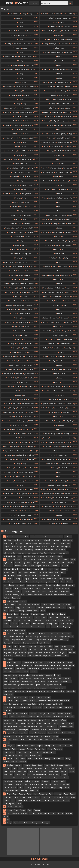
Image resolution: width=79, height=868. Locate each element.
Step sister (58, 778)
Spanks (45, 387)
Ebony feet (34, 614)
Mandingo (24, 714)
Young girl (46, 823)
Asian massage (17, 546)
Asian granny (69, 292)
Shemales (36, 787)
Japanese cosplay (48, 669)
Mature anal (69, 717)
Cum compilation (60, 595)
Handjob (23, 646)
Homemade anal (66, 649)
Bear (51, 559)
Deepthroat (22, 604)
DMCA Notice (46, 865)
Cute (23, 595)
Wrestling (16, 813)
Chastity (16, 595)
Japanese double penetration (14, 688)
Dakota (24, 219)
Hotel (57, 646)
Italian (70, 662)
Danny (43, 611)
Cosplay (26, 579)
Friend (6, 627)
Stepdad (44, 784)
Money (12, 717)
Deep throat (30, 608)
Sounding (49, 778)
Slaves (65, 305)
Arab (27, 537)
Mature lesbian (67, 723)
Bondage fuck (54, 44)
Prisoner (58, 14)
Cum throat (48, 595)
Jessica (65, 198)
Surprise (65, 775)
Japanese (10, 665)
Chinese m (7, 595)
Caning (60, 579)
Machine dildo (55, 297)
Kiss (26, 698)
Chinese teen (64, 591)
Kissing (13, 425)
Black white (24, 442)
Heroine (7, 151)
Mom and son (22, 717)
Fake (30, 620)
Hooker (17, 656)
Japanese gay (51, 678)
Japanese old (59, 292)
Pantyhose (11, 746)
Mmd (5, 717)
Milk (54, 714)
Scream (14, 787)
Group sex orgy (53, 633)
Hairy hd (47, 653)
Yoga (15, 823)
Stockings (7, 768)
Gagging (69, 241)
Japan (17, 665)
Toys (26, 800)
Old (23, 739)
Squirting (13, 771)
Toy (13, 800)
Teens (37, 797)
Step (5, 775)
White (6, 816)
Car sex (69, 582)
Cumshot (57, 585)
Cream (43, 591)
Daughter (15, 601)
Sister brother (8, 784)
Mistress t (46, 112)
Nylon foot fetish (32, 736)
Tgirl (49, 797)
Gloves (14, 151)
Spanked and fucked (62, 82)
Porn (26, 755)
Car (5, 585)
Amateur (16, 14)
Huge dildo (47, 656)
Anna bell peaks (22, 151)
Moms (23, 723)
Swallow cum (34, 784)
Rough (12, 215)
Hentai (9, 646)
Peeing (52, 434)
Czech (22, 585)
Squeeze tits (30, 305)
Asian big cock (69, 348)
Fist (55, 425)
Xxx (11, 254)
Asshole (35, 553)
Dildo (44, 489)
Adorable (67, 138)
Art (12, 543)
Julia (59, 675)
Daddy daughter (34, 604)
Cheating (36, 582)
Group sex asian (40, 640)
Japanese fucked (55, 438)
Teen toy (27, 425)
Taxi (51, 794)
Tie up (30, 14)
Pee (53, 746)
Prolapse (22, 749)
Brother (36, 569)
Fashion (62, 164)
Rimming (47, 759)
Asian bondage (71, 14)
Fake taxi (41, 627)
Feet (31, 617)
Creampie (8, 322)
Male (23, 511)
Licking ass (7, 710)
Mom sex (31, 723)
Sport (36, 778)
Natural (71, 733)
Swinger (54, 787)
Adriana (6, 543)
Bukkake (65, 559)
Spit (50, 784)
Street (72, 771)
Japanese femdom (49, 459)
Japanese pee (58, 494)
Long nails (7, 704)
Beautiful (7, 572)
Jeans (6, 681)
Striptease (36, 781)
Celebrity (68, 579)
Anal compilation (9, 556)
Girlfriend (51, 27)
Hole (29, 656)
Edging (62, 614)
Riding (68, 759)
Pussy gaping (18, 755)
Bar (58, 575)
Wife (8, 813)
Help (24, 656)
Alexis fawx (39, 550)
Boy (11, 566)
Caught (41, 585)
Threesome (43, 794)
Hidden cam (17, 649)
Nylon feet (20, 736)
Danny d (13, 611)
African (59, 556)
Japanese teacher (64, 678)
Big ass (58, 559)
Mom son (33, 714)
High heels (7, 649)
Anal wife (45, 546)
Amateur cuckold (24, 553)
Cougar (50, 591)
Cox (24, 395)
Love (45, 707)
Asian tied (24, 245)
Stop (61, 787)
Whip (59, 95)
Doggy (50, 275)
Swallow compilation (39, 775)
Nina (31, 733)
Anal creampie (28, 540)
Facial (62, 624)
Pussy (59, 746)
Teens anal (56, 800)
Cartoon (34, 579)
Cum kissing (61, 39)
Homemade (8, 357)
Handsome (14, 447)
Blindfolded (21, 399)
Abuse (44, 181)
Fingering (66, 627)
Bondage (17, 48)
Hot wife (39, 653)
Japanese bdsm (9, 57)
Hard (46, 649)
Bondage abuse (25, 194)
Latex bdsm (26, 44)
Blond (27, 502)
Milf (49, 714)
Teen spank (15, 404)
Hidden (50, 646)
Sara (28, 399)
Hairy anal (32, 649)
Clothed (6, 598)
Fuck (53, 627)
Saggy (24, 778)
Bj (12, 563)
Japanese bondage (26, 57)
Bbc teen (65, 524)
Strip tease (7, 778)
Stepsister (55, 781)
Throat (73, 797)
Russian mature (58, 759)
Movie (47, 720)
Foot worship (38, 620)
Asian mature (67, 540)
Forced (37, 617)
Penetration (58, 749)
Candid (71, 595)
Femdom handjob (62, 459)
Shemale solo (8, 781)
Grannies (7, 643)
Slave (45, 219)
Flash (59, 627)
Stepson (16, 778)
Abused (47, 540)
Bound (32, 566)
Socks (63, 781)
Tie (63, 14)
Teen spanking (15, 125)
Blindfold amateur (24, 314)
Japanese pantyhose (63, 669)
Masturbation (58, 717)
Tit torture (52, 168)
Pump (50, 749)
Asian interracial (58, 348)
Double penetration (53, 608)
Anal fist (55, 543)
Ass (32, 537)
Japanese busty (32, 691)
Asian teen (51, 357)
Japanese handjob (22, 672)
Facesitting (66, 617)
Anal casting (7, 138)
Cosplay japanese (27, 588)
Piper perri (7, 755)
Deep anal (40, 608)
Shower (44, 771)
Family (51, 617)
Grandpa (32, 633)
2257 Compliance (35, 865)
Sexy (11, 775)
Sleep (34, 765)
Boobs (27, 575)
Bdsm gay (27, 275)
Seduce (6, 787)
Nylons (57, 733)
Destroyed (63, 189)
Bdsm (50, 108)
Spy (25, 771)
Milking (40, 720)
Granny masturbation (65, 636)
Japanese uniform (59, 408)
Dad (8, 601)
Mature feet (7, 494)
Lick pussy (68, 707)
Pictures (29, 387)
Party (70, 746)
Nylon (9, 733)
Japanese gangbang (10, 678)
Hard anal (42, 646)
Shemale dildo (56, 768)
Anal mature (8, 550)
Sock (24, 775)
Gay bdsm (23, 498)
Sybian (55, 177)
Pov (65, 746)
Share (25, 784)
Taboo (72, 794)
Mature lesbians (54, 730)
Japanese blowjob (47, 172)
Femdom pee (27, 95)
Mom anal (47, 717)
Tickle (45, 31)
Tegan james (64, 361)
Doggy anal (20, 608)
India (41, 662)
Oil (52, 739)
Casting (44, 582)
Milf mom (24, 297)
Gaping (6, 640)
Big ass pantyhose (28, 108)
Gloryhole (38, 636)
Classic (38, 588)
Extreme (55, 614)
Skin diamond (70, 489)
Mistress (8, 292)
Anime (21, 537)
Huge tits (63, 653)
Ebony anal (24, 614)
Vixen (29, 810)
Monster (55, 720)
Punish (16, 365)
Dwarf (22, 502)
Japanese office (39, 678)
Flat (12, 630)
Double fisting (8, 608)
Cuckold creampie (68, 585)
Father (34, 627)
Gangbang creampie (18, 640)
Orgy (47, 739)
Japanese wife (20, 669)
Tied (10, 14)
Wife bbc (33, 813)
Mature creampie (10, 730)
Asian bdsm (49, 117)
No (41, 736)
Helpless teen (29, 65)
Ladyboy (24, 701)
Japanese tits (8, 691)
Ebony (16, 614)
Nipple (50, 733)
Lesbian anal (57, 704)
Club (50, 582)
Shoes (13, 477)
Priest (29, 429)
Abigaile (6, 546)
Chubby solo (16, 598)
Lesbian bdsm (49, 91)
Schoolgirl (19, 781)
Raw (29, 759)
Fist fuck (57, 125)
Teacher (22, 794)
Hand (19, 224)
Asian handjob (15, 507)
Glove (68, 633)
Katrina (24, 228)
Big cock (15, 569)
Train (43, 797)
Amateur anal (65, 543)
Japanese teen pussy (56, 52)
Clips (56, 245)
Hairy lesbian (8, 656)
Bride (44, 275)
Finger (6, 630)
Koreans (40, 698)
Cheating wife (13, 585)
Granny (14, 633)
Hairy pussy (54, 649)
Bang (50, 569)
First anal (69, 624)
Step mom (38, 768)
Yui (4, 519)
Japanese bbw (8, 669)
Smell (30, 494)
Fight (62, 620)
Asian (14, 537)
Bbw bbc (20, 575)
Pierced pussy (59, 485)
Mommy (7, 720)
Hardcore (72, 653)
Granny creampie (29, 643)
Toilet (29, 794)
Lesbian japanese (32, 412)
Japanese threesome (49, 142)
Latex (17, 701)
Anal (8, 537)
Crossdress (8, 588)
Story (20, 771)
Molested (25, 288)
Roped (22, 309)
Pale (40, 755)
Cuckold (42, 579)
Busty (29, 569)
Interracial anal (50, 662)
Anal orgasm (66, 546)
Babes (34, 575)
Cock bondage (26, 125)
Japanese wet (69, 52)
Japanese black (27, 681)
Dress (36, 611)
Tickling (51, 31)
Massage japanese (10, 726)
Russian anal (37, 759)
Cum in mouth (47, 588)
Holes (24, 429)
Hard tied (57, 18)
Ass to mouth (61, 550)
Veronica (37, 810)
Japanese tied (71, 408)
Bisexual (17, 331)
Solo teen (57, 784)
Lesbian (10, 701)
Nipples (47, 736)
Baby (26, 572)
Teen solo (65, 800)
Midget (12, 502)
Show (57, 771)
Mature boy (35, 730)
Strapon (21, 768)
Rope (9, 309)
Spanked (45, 404)
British (23, 569)
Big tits (16, 185)
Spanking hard (62, 121)
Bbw (11, 185)
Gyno (62, 633)
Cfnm (63, 582)
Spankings (14, 112)
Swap (21, 787)
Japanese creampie (10, 675)
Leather (16, 704)
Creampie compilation (15, 582)
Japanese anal (55, 665)
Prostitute (38, 752)
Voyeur (23, 810)
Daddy (6, 604)
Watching (69, 813)
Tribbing (6, 800)
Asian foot (7, 540)
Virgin (16, 810)
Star (42, 778)
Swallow (71, 768)
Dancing (21, 611)
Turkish (39, 800)
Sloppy (31, 791)
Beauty (44, 563)
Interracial (17, 662)
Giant (28, 249)
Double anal (66, 604)
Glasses (30, 640)
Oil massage (39, 739)
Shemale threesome (11, 791)
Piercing (30, 749)
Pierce (68, 485)
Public (32, 746)
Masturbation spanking (67, 245)
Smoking (29, 768)
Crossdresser (31, 585)
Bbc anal (65, 566)
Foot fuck (14, 624)
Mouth (42, 726)
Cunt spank (58, 421)
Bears (14, 572)
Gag (8, 65)
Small (51, 771)
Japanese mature (68, 665)
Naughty (55, 736)
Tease (19, 804)
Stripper (51, 775)
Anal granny (63, 553)
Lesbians (32, 701)
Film (56, 624)
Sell (37, 791)
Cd (5, 582)
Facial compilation (52, 620)
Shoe (5, 771)
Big (24, 563)
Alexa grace (20, 543)
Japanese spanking (55, 387)
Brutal (45, 82)
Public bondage (55, 147)
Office (9, 739)
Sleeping (60, 765)
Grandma (29, 636)
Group (53, 339)
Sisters (67, 787)
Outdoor (58, 739)
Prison (44, 14)
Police (14, 749)
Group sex (20, 636)
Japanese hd (71, 691)
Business (7, 569)
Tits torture (66, 168)
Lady (22, 704)
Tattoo (32, 800)
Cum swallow (8, 591)
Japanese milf (51, 675)
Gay (8, 633)
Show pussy (21, 249)
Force (58, 617)
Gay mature (23, 494)
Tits (67, 797)
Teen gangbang (9, 804)
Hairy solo (7, 653)
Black (56, 569)
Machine (68, 714)
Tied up (23, 14)
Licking (60, 707)
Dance (23, 601)
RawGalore (17, 3)
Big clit (39, 566)
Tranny (23, 797)
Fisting (44, 617)
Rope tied (29, 309)
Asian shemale (43, 556)
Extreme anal (45, 614)
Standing (28, 787)
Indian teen (61, 662)
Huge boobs (57, 656)
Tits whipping (59, 87)
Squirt (53, 765)
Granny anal (41, 633)
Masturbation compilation (27, 720)
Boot (45, 559)
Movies (44, 730)
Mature (15, 714)
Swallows (24, 117)
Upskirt (9, 807)
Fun (48, 627)
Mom (9, 714)
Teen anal (58, 794)
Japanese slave (60, 219)
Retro (17, 759)
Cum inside (51, 198)
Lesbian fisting (31, 704)
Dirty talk (71, 608)
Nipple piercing (9, 736)
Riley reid (23, 762)
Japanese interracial (54, 685)
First (28, 624)
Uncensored (18, 807)
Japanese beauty (20, 87)
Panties (37, 749)
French (6, 624)
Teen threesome (64, 344)
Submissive (68, 339)
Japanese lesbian (33, 669)
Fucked (24, 18)
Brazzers (61, 563)
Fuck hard (70, 69)
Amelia (24, 189)
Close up (26, 591)
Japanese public (53, 681)
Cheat (56, 582)
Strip (58, 775)
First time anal (20, 630)
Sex (65, 768)
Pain (44, 749)
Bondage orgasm (16, 267)
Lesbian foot (37, 707)
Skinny (31, 771)
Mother (60, 714)
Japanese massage (41, 665)
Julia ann (34, 672)
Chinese (10, 579)
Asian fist (66, 369)
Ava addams (49, 550)
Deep (6, 611)
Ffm (24, 620)
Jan (29, 352)
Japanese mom (27, 665)
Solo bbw (66, 784)
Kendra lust (18, 698)
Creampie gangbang (11, 489)
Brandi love (55, 566)
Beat (55, 464)
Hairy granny (8, 659)
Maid (14, 720)
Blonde (44, 569)
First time (26, 627)
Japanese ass (30, 688)
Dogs (59, 168)
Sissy (37, 771)
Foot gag (33, 451)
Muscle (39, 723)
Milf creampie (30, 489)
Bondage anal (62, 335)
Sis (29, 775)
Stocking (68, 765)
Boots (29, 563)
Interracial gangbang (30, 662)
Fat (20, 620)
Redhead (14, 762)
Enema (9, 614)
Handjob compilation (26, 653)
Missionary (48, 723)
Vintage (9, 810)
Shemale (27, 765)
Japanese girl (8, 694)
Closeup (48, 585)
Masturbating (33, 726)
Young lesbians (25, 823)
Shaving (18, 784)
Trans (16, 797)
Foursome (70, 620)
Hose (72, 112)
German (46, 636)
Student (27, 781)
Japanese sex (19, 691)
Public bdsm (71, 147)
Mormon (57, 723)
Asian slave (70, 219)
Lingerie (52, 707)
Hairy (15, 646)
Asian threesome (30, 556)
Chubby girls (64, 104)
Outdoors (61, 224)
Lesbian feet (65, 701)
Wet (54, 813)
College (18, 591)
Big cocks (24, 335)
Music (17, 723)
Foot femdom (15, 627)
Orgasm (16, 739)
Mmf (71, 726)
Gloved (39, 643)
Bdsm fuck (70, 224)
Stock (30, 778)
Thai (35, 794)
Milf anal (63, 720)
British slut (69, 39)
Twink (9, 794)
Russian (10, 759)
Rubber (6, 762)
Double (44, 604)
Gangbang (23, 633)
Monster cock (52, 726)
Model (39, 717)
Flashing (49, 624)
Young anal (36, 823)
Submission (31, 284)
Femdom (46, 121)
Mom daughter (23, 730)
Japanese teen (9, 672)
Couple (16, 588)
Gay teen (31, 498)
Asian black (17, 540)
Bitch (18, 288)
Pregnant (20, 746)
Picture (23, 387)
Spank (10, 387)
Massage (42, 714)
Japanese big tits (38, 675)
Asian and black (31, 543)
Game (61, 640)
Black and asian (9, 575)
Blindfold (19, 275)
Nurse (15, 733)
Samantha (13, 421)
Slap (17, 57)
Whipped (70, 134)
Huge (15, 653)
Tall (10, 797)
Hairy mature (16, 44)
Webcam (47, 813)
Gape (50, 640)
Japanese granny (48, 292)
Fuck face (25, 348)
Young (9, 823)
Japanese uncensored (62, 172)
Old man (29, 739)
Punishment (28, 752)
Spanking (7, 159)
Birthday (18, 566)
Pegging (40, 746)
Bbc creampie (54, 572)
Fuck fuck (67, 301)
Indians (59, 258)
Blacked (17, 563)
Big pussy (64, 569)
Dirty (64, 608)
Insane (21, 344)
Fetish (22, 624)
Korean (9, 698)
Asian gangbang (45, 543)
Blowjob (37, 563)
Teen (15, 794)
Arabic (52, 556)
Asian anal (39, 537)
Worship (60, 813)
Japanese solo (40, 685)
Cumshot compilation (34, 595)
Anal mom (53, 553)
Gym (5, 636)
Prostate (7, 749)
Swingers (64, 771)
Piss (27, 746)
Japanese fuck (66, 681)
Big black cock (44, 575)
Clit (56, 591)
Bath (20, 572)
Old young (67, 739)
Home (40, 649)
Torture (30, 797)
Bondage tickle (66, 31)
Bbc (8, 559)
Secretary (46, 787)
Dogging (29, 611)
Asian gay (39, 540)
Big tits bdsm (66, 18)
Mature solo (8, 723)
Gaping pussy (22, 352)
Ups (72, 82)
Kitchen (47, 698)
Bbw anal (52, 563)
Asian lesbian (7, 412)
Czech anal (35, 591)
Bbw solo (70, 563)
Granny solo (16, 643)
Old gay (6, 743)
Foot (16, 617)
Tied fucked (21, 31)
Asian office (55, 546)
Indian (9, 662)
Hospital (55, 653)
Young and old (58, 442)
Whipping (53, 95)
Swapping (23, 791)
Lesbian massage (10, 707)
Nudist (64, 733)
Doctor (13, 604)
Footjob (10, 617)
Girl (55, 640)
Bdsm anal (14, 177)
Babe (63, 572)
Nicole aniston (40, 733)
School (47, 768)
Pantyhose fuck (9, 108)
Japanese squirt (69, 494)
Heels (72, 646)
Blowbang (34, 572)
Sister (47, 765)
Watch (31, 421)
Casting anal (24, 138)
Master (62, 48)
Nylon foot (24, 733)
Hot (25, 649)
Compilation (52, 579)
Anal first (68, 537)
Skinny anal (45, 781)
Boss (5, 566)
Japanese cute (44, 691)
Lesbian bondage (61, 91)
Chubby (28, 582)
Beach (73, 559)
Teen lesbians (19, 232)
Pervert (13, 472)
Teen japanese (9, 69)
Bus (25, 559)
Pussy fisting (61, 241)
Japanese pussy (43, 688)
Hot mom (64, 646)
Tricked (19, 800)
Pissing (47, 746)
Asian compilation (10, 553)
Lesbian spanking (60, 134)
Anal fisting (29, 550)
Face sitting (64, 447)
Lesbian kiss (42, 701)
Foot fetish (7, 620)
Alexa (19, 556)
